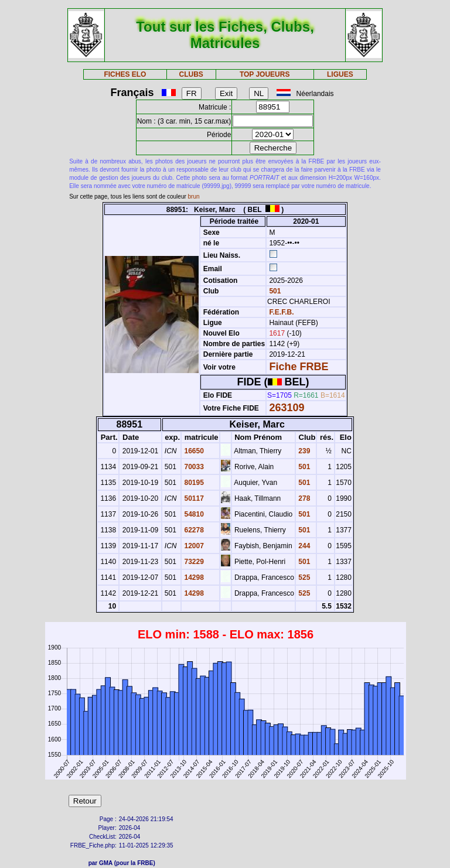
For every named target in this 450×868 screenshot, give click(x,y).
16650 (193, 451)
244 (303, 546)
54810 (193, 514)
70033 (193, 467)
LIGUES (340, 74)
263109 (287, 408)
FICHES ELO (125, 74)
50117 (193, 498)
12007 (193, 546)
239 (303, 451)
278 (303, 498)
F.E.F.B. (281, 312)
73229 (193, 562)
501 (274, 291)
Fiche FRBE (299, 367)
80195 (193, 483)
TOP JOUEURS (265, 74)
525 (303, 577)
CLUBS (191, 74)
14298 (193, 577)
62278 (193, 530)
